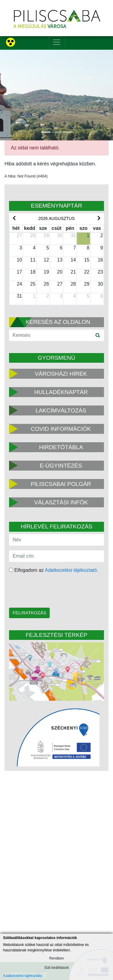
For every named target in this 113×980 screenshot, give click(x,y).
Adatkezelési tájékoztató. (72, 570)
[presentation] (47, 591)
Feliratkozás (29, 613)
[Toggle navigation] (57, 42)
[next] (99, 218)
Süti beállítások (56, 968)
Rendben (56, 958)
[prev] (14, 218)
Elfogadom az (54, 570)
